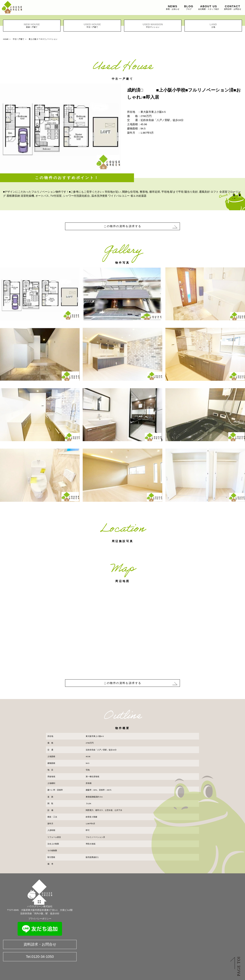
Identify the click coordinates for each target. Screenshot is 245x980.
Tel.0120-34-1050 (40, 957)
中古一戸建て (92, 26)
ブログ (189, 7)
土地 (213, 26)
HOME (6, 39)
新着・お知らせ (173, 7)
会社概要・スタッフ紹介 (209, 7)
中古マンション (153, 26)
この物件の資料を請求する (123, 226)
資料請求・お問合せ (233, 7)
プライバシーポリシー (40, 919)
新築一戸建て (32, 26)
